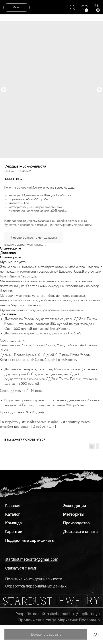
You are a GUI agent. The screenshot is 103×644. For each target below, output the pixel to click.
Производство (76, 523)
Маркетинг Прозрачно (79, 620)
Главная (13, 506)
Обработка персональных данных (36, 586)
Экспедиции (75, 506)
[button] (21, 568)
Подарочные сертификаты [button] (30, 540)
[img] (85, 8)
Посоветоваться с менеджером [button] (34, 237)
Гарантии (14, 532)
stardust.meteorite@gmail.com (32, 559)
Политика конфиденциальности (34, 579)
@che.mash (61, 614)
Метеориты (74, 514)
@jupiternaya (88, 614)
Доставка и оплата (80, 532)
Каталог (12, 514)
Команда (13, 523)
